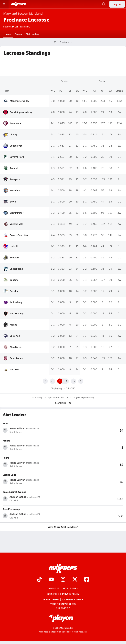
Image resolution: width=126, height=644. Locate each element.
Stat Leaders (32, 34)
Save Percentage (11, 509)
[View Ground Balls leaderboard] (93, 481)
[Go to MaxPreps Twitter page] (75, 580)
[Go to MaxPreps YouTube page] (51, 580)
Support (63, 608)
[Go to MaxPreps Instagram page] (63, 580)
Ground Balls (9, 475)
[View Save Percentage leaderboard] (93, 516)
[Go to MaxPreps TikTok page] (39, 580)
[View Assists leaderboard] (93, 447)
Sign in (117, 4)
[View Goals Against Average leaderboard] (93, 499)
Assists (6, 441)
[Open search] (104, 4)
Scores (18, 34)
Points (6, 458)
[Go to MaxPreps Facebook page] (87, 580)
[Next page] (73, 381)
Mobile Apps (70, 588)
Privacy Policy (71, 594)
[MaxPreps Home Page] (55, 42)
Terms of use (51, 600)
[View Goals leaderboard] (93, 430)
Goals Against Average (14, 492)
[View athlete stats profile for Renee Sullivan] (33, 430)
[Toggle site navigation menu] (4, 4)
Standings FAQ (63, 403)
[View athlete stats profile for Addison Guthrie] (33, 499)
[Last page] (81, 381)
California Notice (73, 600)
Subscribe (53, 594)
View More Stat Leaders (63, 527)
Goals (6, 423)
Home (8, 34)
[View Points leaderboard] (93, 464)
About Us (54, 588)
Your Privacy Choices (63, 604)
